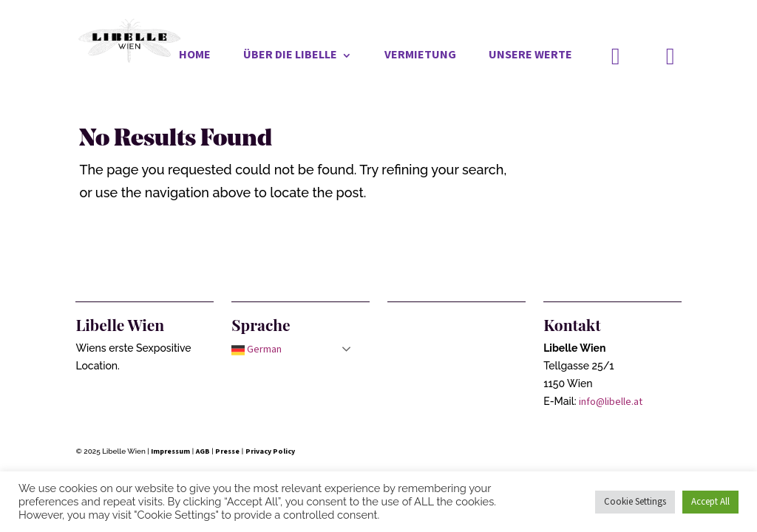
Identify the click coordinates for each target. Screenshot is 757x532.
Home (195, 57)
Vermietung (420, 57)
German (257, 350)
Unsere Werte (530, 57)
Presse (227, 451)
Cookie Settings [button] (635, 502)
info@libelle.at (611, 402)
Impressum (170, 451)
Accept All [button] (710, 502)
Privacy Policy (270, 451)
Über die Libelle (290, 57)
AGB (203, 451)
